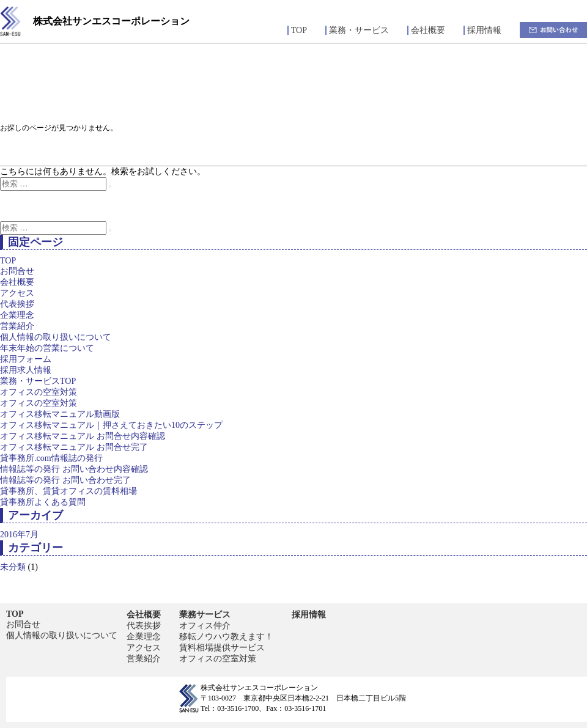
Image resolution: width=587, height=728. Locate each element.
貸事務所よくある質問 (43, 502)
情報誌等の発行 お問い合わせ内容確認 (74, 469)
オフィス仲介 (205, 626)
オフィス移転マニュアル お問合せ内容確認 (83, 436)
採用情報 (484, 30)
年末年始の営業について (47, 348)
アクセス (17, 293)
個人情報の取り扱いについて (56, 337)
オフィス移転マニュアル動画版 (60, 414)
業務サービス (205, 615)
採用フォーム (26, 359)
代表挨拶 (17, 304)
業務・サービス (359, 30)
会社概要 (428, 30)
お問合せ (17, 271)
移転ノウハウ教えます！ (226, 637)
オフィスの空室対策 (39, 392)
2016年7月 (19, 535)
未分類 (13, 567)
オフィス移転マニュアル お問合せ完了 (74, 447)
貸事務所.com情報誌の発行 (51, 458)
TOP (299, 30)
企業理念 (17, 315)
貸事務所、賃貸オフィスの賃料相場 (68, 491)
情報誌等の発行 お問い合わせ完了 (65, 480)
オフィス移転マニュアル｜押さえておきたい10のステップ (111, 425)
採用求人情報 (26, 370)
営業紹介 (17, 326)
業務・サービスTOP (38, 381)
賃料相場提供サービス (222, 648)
